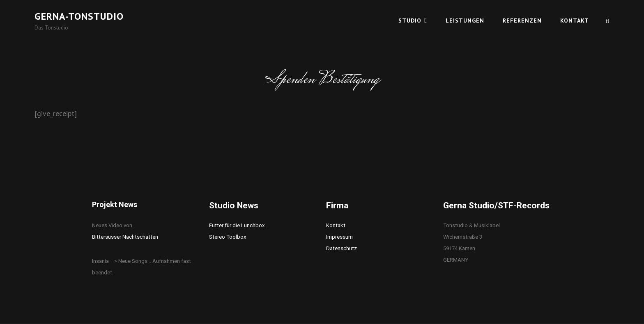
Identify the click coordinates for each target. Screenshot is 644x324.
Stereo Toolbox (228, 237)
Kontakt (575, 21)
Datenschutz (342, 248)
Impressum (339, 237)
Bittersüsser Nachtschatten (125, 237)
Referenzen (522, 21)
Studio (410, 21)
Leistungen (465, 21)
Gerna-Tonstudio (79, 16)
